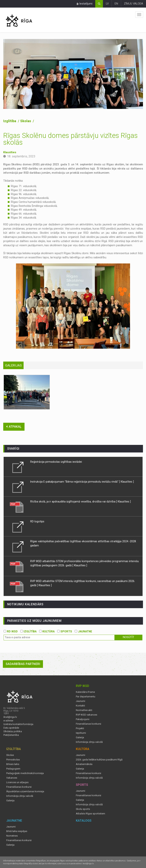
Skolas (26, 121)
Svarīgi (13, 449)
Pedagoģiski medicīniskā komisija (25, 773)
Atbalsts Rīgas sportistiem (90, 814)
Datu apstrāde (11, 728)
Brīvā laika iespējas (17, 831)
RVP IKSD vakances (86, 715)
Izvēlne (139, 15)
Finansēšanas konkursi (88, 724)
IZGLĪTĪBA (28, 632)
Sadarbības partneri (23, 664)
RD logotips (37, 521)
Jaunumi (81, 701)
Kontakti (80, 706)
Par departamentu (86, 697)
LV (107, 4)
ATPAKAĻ (14, 427)
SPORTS (65, 632)
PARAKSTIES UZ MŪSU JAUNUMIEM (34, 621)
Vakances (12, 778)
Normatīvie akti (84, 710)
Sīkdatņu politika (13, 731)
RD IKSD (11, 632)
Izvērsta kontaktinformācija (18, 724)
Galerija (80, 738)
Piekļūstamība (11, 735)
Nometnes (12, 836)
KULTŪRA (47, 632)
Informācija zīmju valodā (89, 742)
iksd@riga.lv (10, 717)
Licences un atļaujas (17, 782)
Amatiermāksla (84, 764)
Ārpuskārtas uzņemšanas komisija (25, 791)
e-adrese (8, 721)
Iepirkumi (81, 733)
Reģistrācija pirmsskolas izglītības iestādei (56, 462)
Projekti (80, 728)
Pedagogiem (13, 769)
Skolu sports (83, 809)
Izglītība (10, 121)
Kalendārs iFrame (85, 692)
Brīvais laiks (13, 764)
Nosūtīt (129, 637)
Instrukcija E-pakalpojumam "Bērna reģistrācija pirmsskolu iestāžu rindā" (74, 482)
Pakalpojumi (83, 719)
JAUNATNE (83, 632)
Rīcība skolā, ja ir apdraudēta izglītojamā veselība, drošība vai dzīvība (73, 502)
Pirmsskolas (13, 760)
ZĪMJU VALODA (134, 4)
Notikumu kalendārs (25, 604)
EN (116, 4)
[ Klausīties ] (127, 482)
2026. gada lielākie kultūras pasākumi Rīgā (99, 760)
